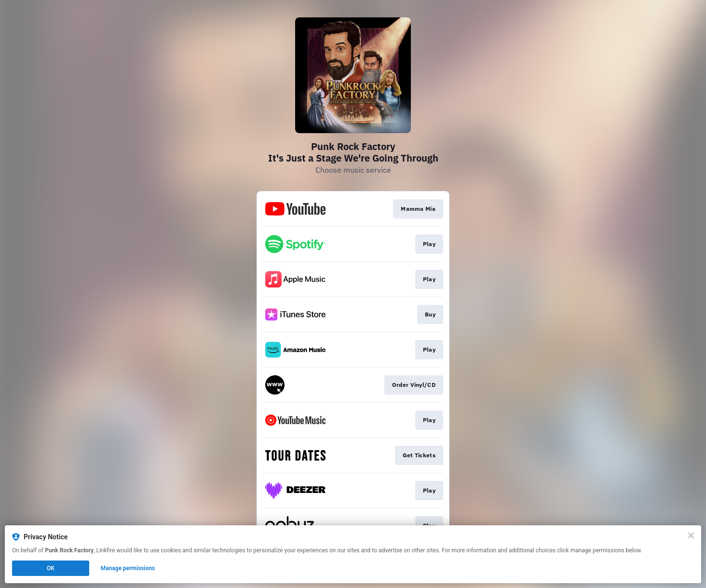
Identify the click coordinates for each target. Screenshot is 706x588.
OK (51, 568)
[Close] (691, 535)
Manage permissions (128, 568)
